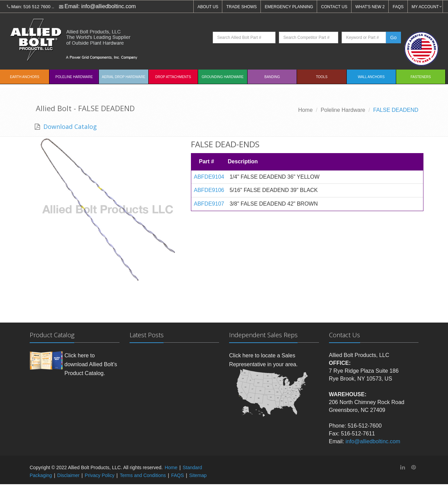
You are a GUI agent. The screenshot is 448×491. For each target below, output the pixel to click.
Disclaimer (68, 475)
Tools (322, 77)
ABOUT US (208, 7)
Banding (272, 77)
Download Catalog (69, 127)
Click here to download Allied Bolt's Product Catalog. (91, 364)
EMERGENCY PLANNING (289, 7)
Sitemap (198, 475)
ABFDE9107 (209, 204)
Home (305, 110)
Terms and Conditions (143, 475)
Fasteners (421, 77)
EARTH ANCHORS (25, 77)
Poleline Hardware (74, 77)
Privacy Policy (100, 475)
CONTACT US (334, 7)
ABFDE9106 (209, 190)
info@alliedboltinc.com (108, 6)
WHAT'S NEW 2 (370, 7)
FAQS (398, 7)
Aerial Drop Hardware (124, 77)
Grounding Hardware (223, 77)
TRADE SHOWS (242, 7)
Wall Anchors (371, 77)
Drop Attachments (173, 77)
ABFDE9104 (209, 177)
